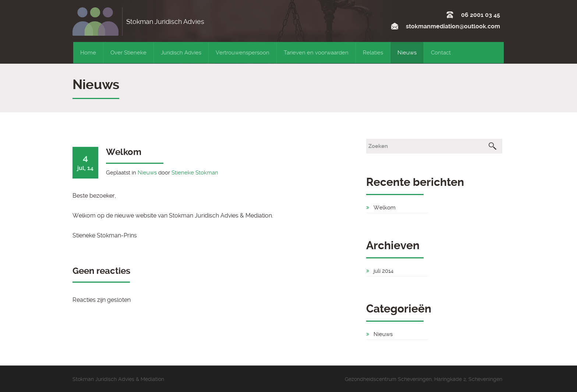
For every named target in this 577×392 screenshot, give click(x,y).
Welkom (124, 152)
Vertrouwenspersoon (243, 53)
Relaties (373, 53)
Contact (441, 53)
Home (88, 53)
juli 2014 (383, 271)
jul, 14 (85, 162)
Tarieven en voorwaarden (316, 53)
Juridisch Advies (181, 53)
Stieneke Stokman (195, 173)
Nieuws (407, 53)
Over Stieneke (128, 53)
